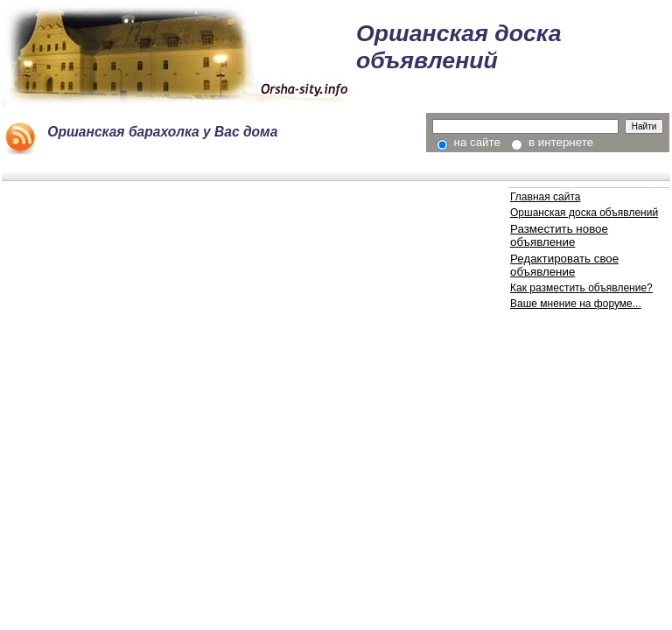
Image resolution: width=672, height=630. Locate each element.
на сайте (469, 142)
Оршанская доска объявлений (584, 213)
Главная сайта (545, 197)
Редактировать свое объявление (564, 265)
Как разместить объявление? (581, 288)
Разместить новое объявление (559, 235)
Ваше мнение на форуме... (576, 304)
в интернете (552, 142)
